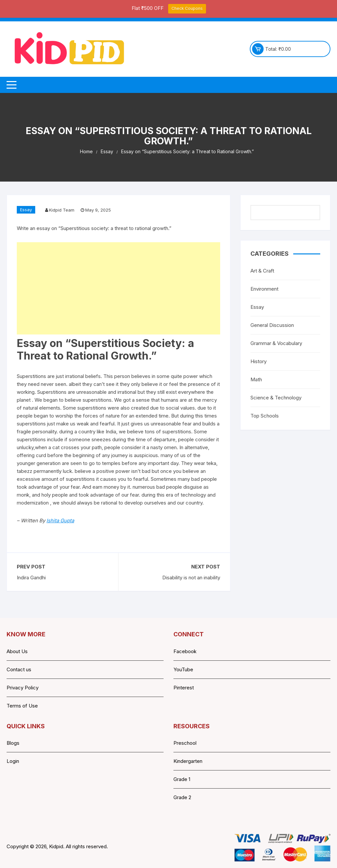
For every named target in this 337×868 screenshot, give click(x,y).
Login (13, 761)
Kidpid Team (62, 210)
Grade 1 (182, 779)
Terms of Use (22, 706)
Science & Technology (276, 398)
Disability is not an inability (191, 578)
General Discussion (272, 325)
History (259, 361)
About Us (17, 651)
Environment (264, 289)
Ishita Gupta (60, 521)
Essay (26, 210)
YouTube (183, 669)
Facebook (185, 651)
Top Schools (265, 416)
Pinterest (184, 688)
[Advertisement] (118, 288)
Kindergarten (188, 761)
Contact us (19, 669)
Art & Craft (262, 271)
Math (256, 379)
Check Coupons (187, 8)
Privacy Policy (23, 688)
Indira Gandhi (31, 578)
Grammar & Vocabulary (276, 343)
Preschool (185, 743)
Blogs (13, 743)
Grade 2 (182, 797)
